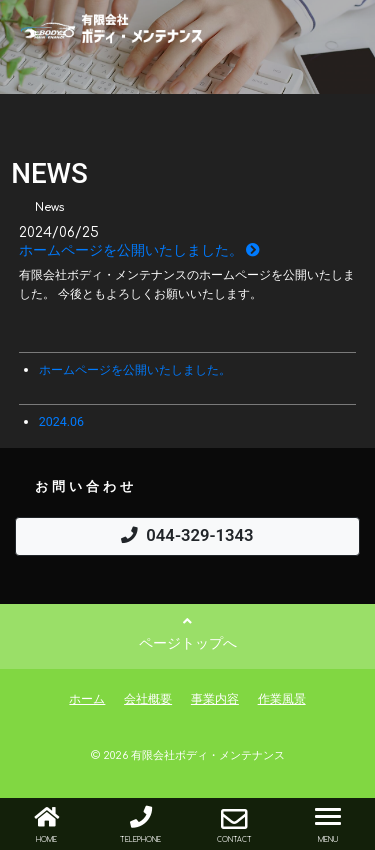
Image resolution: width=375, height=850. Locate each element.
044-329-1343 (187, 535)
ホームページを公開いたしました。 (139, 250)
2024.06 (61, 421)
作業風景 (282, 698)
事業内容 (215, 698)
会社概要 (148, 698)
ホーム (87, 698)
